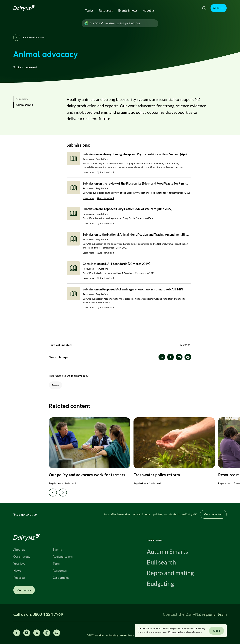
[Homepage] (28, 8)
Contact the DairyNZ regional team (195, 614)
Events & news (128, 10)
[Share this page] (57, 633)
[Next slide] (63, 493)
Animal (55, 385)
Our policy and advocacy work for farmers (87, 475)
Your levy (19, 563)
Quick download (105, 172)
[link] (36, 99)
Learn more (88, 172)
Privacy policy (176, 632)
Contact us (24, 590)
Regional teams (63, 556)
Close (216, 631)
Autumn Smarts (167, 551)
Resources (106, 10)
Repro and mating (170, 573)
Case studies (61, 578)
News (17, 571)
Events (57, 549)
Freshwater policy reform (157, 475)
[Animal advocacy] (179, 357)
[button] (188, 357)
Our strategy (22, 556)
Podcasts (19, 578)
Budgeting (160, 584)
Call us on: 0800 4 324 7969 (38, 614)
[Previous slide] (53, 493)
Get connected (213, 514)
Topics (89, 10)
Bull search (161, 562)
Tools (56, 563)
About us (149, 10)
